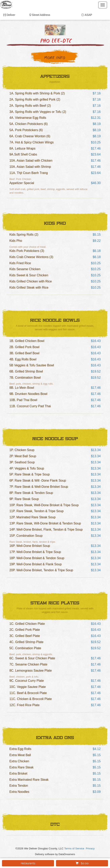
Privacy (90, 848)
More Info (55, 58)
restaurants (28, 863)
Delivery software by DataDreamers (55, 854)
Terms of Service (74, 848)
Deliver (11, 15)
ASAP (88, 15)
